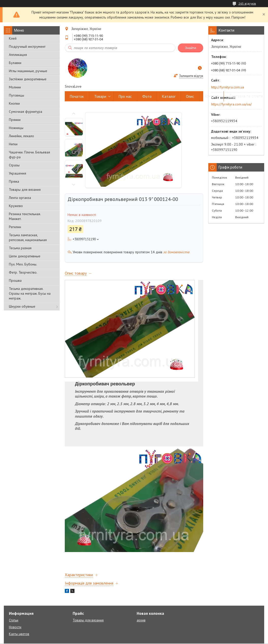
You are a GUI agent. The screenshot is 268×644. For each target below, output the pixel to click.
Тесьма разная (20, 248)
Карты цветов (19, 634)
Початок (77, 96)
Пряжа (14, 181)
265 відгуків (247, 3)
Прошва (15, 280)
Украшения (18, 173)
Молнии (15, 87)
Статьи (14, 620)
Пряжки (15, 120)
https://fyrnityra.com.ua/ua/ (231, 104)
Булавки (15, 63)
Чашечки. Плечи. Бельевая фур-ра (29, 155)
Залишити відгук (191, 76)
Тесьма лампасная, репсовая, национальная (28, 237)
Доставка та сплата (246, 96)
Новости (15, 627)
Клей (13, 38)
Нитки (13, 144)
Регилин (15, 227)
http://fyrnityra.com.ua (228, 87)
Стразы (14, 165)
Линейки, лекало (21, 136)
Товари (100, 96)
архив (141, 620)
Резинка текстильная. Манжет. (25, 216)
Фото (147, 96)
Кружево (16, 206)
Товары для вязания (25, 190)
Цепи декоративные (25, 256)
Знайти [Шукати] (191, 48)
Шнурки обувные (22, 306)
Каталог (169, 96)
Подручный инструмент (27, 46)
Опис (190, 96)
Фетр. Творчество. (23, 272)
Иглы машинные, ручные (28, 71)
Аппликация (18, 55)
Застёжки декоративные (28, 79)
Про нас (125, 96)
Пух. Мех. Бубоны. (23, 264)
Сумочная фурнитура (26, 112)
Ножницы (16, 128)
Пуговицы (17, 95)
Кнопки (14, 103)
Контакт (211, 96)
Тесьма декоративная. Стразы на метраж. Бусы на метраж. (30, 293)
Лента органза (20, 198)
